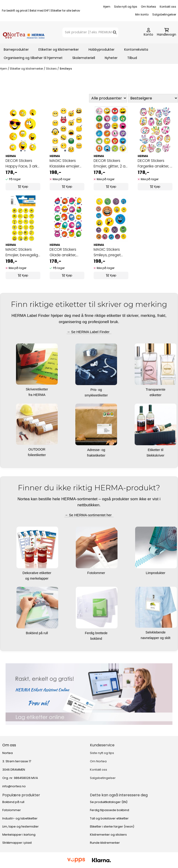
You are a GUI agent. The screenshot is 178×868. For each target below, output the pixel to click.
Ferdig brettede (97, 633)
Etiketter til (156, 450)
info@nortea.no (14, 786)
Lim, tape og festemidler (21, 826)
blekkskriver (156, 455)
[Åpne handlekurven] (167, 32)
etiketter (156, 395)
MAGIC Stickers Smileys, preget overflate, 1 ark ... (108, 252)
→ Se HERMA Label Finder (89, 332)
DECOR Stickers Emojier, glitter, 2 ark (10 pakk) (111, 164)
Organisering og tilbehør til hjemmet (33, 58)
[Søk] (90, 32)
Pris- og (97, 390)
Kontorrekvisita (136, 49)
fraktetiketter (97, 455)
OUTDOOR (37, 449)
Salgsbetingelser (164, 14)
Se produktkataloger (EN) (109, 802)
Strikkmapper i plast (17, 843)
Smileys (66, 69)
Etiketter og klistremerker (59, 49)
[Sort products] (153, 98)
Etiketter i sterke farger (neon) (112, 826)
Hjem (107, 7)
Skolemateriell (84, 58)
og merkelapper (37, 578)
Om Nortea (148, 7)
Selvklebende (156, 632)
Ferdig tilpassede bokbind (110, 810)
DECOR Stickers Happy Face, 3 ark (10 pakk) (21, 164)
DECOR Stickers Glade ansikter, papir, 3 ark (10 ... (64, 252)
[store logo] (24, 32)
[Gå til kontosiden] (148, 32)
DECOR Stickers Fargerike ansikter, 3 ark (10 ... (155, 164)
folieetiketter (37, 455)
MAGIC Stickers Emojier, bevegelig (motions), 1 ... (22, 252)
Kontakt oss (168, 7)
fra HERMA (37, 395)
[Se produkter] (89, 694)
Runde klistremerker (105, 843)
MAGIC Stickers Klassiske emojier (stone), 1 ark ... (64, 164)
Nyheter (111, 58)
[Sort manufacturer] (108, 98)
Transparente (156, 389)
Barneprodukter (16, 49)
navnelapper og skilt (156, 638)
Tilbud (132, 58)
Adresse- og (97, 450)
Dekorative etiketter (37, 573)
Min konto (142, 14)
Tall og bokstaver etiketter (109, 818)
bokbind (97, 639)
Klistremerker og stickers (108, 835)
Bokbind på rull (37, 633)
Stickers (52, 69)
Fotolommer (97, 573)
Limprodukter (156, 573)
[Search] (115, 32)
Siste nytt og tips (126, 7)
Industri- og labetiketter (20, 818)
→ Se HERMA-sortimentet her (89, 515)
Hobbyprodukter (102, 49)
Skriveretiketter (37, 389)
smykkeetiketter (97, 395)
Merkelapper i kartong (19, 835)
